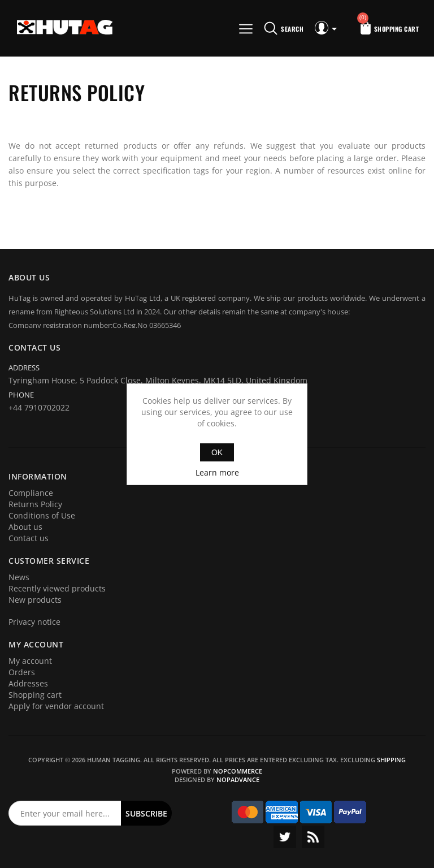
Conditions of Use (42, 515)
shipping (391, 760)
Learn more (217, 472)
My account (30, 661)
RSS (313, 837)
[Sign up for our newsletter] (65, 813)
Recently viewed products (57, 588)
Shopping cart (35, 695)
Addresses (28, 683)
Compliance (31, 493)
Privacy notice (34, 622)
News (19, 577)
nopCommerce (238, 771)
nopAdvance (238, 780)
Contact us (29, 538)
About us (25, 527)
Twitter (285, 837)
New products (35, 600)
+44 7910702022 (39, 407)
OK (217, 452)
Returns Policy (35, 504)
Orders (22, 672)
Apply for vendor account (56, 706)
